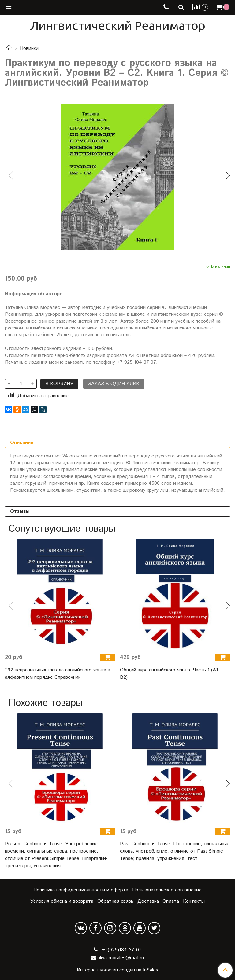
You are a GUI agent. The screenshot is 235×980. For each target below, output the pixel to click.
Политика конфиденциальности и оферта (81, 890)
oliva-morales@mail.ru (121, 958)
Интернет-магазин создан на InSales (117, 970)
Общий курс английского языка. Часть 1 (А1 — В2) (172, 674)
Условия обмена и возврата (62, 901)
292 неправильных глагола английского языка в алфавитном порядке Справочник (58, 674)
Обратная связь (115, 901)
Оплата (171, 901)
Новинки (29, 48)
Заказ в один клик (114, 384)
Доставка (148, 901)
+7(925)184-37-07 (121, 950)
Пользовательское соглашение (167, 890)
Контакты (194, 901)
